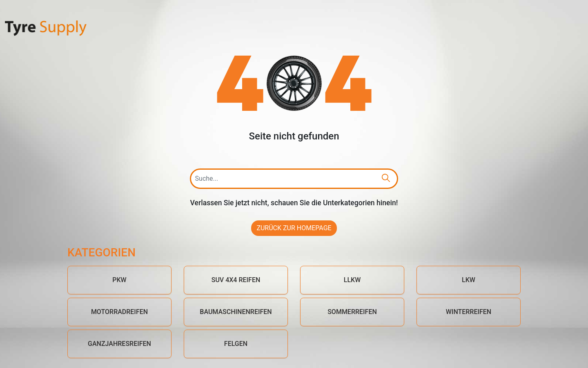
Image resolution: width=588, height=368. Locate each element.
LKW (469, 280)
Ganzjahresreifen (119, 344)
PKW (119, 280)
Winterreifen (469, 312)
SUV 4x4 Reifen (236, 280)
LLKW (352, 280)
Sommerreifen (352, 312)
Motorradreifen (119, 312)
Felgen (236, 344)
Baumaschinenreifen (236, 312)
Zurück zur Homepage (294, 228)
